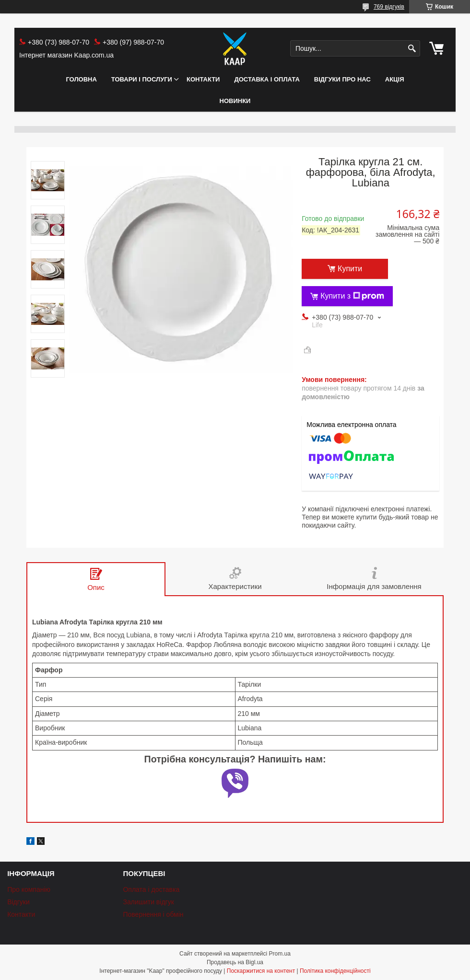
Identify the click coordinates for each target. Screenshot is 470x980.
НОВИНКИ (235, 101)
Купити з (352, 296)
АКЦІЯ (395, 79)
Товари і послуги (142, 79)
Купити (350, 269)
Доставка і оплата (267, 79)
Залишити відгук (148, 902)
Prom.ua (280, 954)
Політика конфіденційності (335, 971)
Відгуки (18, 902)
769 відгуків (389, 7)
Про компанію (29, 889)
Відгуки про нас (342, 79)
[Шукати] (412, 49)
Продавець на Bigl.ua (235, 962)
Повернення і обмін (153, 914)
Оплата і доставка (151, 889)
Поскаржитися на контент (261, 971)
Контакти (203, 79)
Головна (81, 79)
